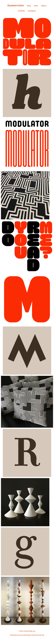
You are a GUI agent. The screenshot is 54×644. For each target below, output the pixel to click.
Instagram (32, 11)
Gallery (44, 6)
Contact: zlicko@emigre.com (27, 631)
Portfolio (22, 11)
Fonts (36, 6)
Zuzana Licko (16, 5)
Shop (29, 6)
